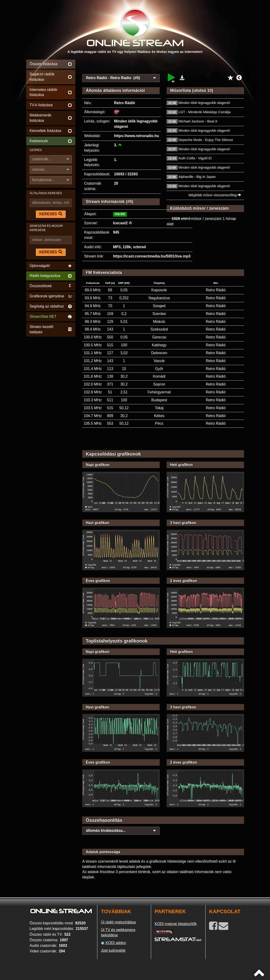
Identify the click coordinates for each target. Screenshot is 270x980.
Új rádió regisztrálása (118, 922)
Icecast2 (120, 223)
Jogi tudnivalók (113, 950)
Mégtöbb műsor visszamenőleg (215, 195)
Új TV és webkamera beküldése (118, 932)
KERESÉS (51, 214)
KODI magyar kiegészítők (176, 924)
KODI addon (113, 943)
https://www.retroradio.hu (137, 136)
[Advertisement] (163, 65)
